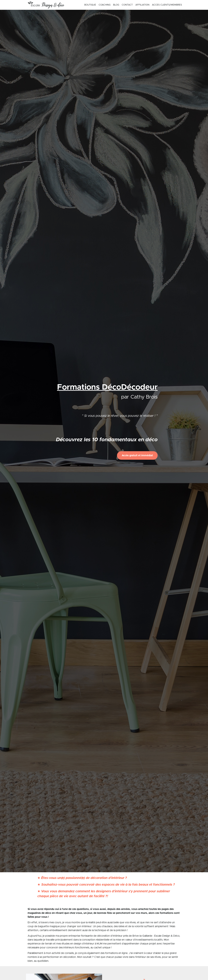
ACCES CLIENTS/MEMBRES (167, 5)
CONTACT (127, 5)
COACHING (105, 5)
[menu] (132, 5)
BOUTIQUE (90, 5)
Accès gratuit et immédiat (137, 455)
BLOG (116, 5)
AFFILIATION (142, 5)
